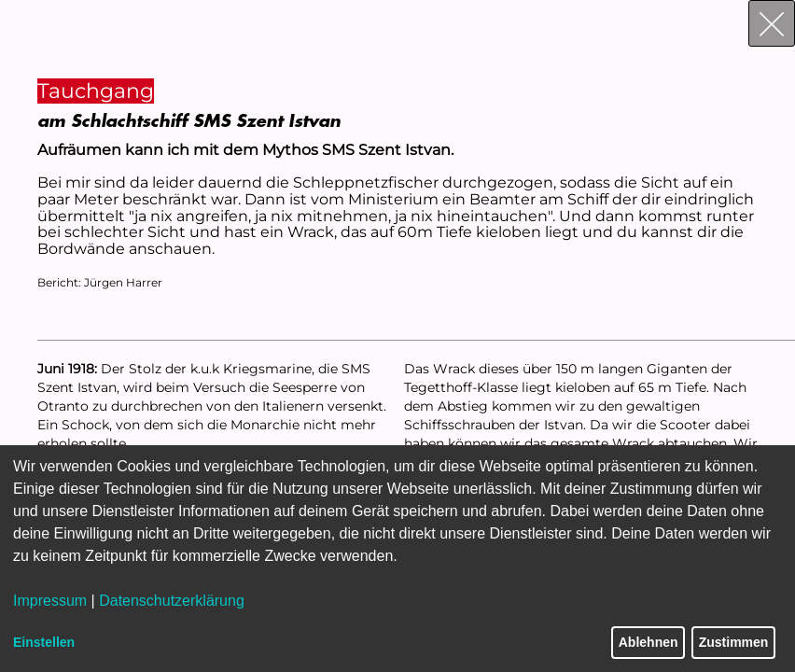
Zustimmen (734, 642)
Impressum (50, 601)
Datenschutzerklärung (172, 601)
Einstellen (44, 642)
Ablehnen (649, 642)
